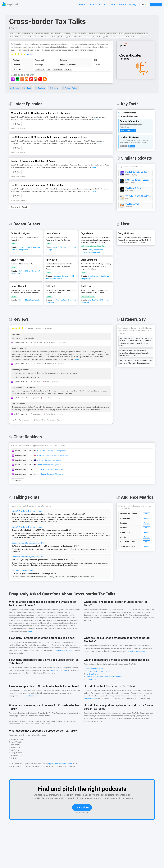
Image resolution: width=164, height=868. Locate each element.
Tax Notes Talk (132, 204)
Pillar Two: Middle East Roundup (24, 571)
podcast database (31, 696)
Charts (54, 88)
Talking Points (70, 88)
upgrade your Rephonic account (61, 764)
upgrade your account (64, 651)
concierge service (90, 699)
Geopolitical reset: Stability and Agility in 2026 (28, 543)
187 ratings (31, 54)
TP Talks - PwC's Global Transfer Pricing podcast (138, 196)
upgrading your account (140, 651)
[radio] (12, 54)
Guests (15, 88)
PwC (13, 28)
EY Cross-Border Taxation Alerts (138, 180)
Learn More (82, 811)
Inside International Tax (136, 172)
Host (27, 88)
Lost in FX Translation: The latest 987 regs (27, 511)
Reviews (40, 88)
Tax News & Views (134, 188)
